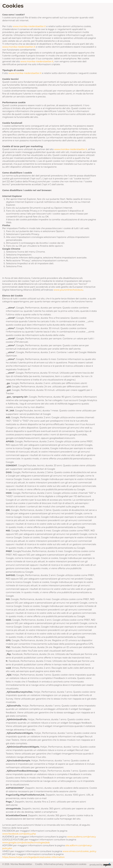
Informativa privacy (54, 864)
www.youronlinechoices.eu (68, 290)
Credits (39, 864)
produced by (100, 865)
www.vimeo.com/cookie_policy (79, 851)
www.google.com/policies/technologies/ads (26, 842)
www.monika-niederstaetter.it (29, 26)
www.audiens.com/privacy (81, 837)
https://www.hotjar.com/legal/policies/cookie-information (33, 857)
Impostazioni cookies (76, 864)
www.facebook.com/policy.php (19, 834)
